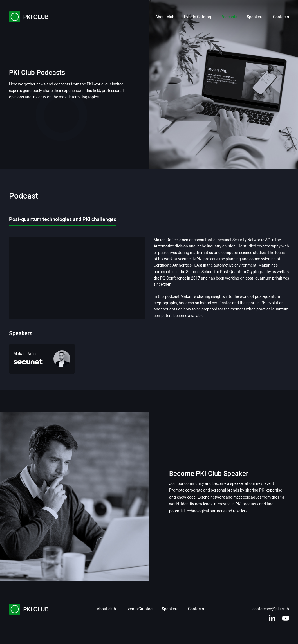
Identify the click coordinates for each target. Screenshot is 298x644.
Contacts (281, 17)
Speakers (255, 17)
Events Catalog (198, 17)
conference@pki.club (271, 609)
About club (165, 17)
